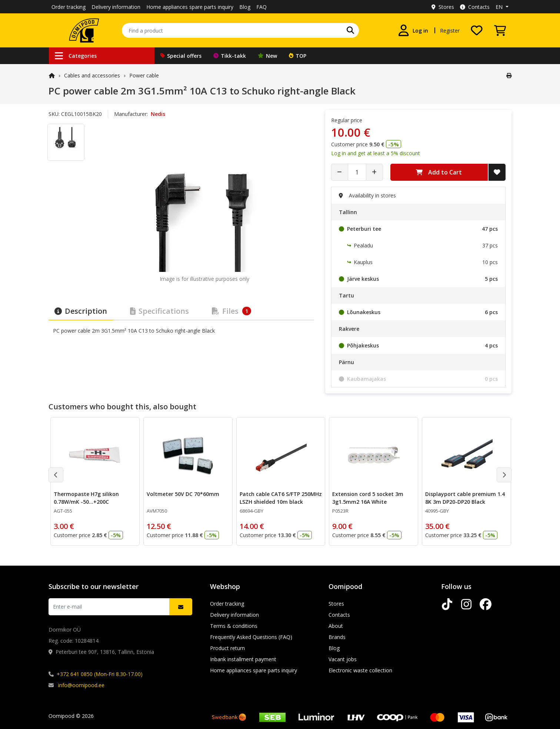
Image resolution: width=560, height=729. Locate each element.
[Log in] (413, 30)
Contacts (475, 7)
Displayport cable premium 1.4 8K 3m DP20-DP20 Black (465, 498)
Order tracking (69, 7)
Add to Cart (439, 172)
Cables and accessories (92, 75)
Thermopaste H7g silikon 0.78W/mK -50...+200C (86, 498)
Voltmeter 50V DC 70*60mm (183, 494)
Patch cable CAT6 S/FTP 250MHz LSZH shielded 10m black (281, 498)
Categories (76, 56)
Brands (337, 637)
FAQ (261, 7)
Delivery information (116, 7)
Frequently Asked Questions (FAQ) (251, 637)
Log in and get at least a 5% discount (376, 153)
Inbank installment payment (243, 659)
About (336, 626)
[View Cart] (500, 30)
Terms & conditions (234, 626)
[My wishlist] (477, 30)
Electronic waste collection (360, 670)
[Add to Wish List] (497, 172)
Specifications (159, 311)
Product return (227, 648)
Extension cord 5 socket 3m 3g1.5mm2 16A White (368, 498)
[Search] (350, 30)
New (267, 56)
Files (231, 311)
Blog (245, 7)
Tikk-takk (230, 56)
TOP (298, 56)
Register (450, 31)
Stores (443, 7)
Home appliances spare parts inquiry (190, 7)
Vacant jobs (343, 659)
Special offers (181, 56)
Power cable (144, 75)
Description (81, 311)
